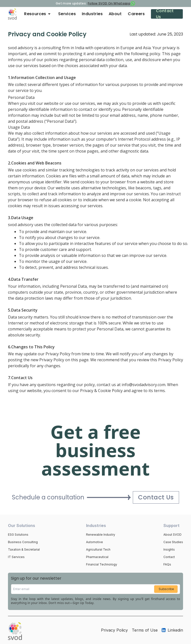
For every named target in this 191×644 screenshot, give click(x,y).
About (115, 14)
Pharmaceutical (97, 557)
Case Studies (173, 542)
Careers (136, 14)
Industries (92, 14)
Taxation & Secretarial (24, 549)
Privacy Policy (114, 630)
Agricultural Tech (98, 549)
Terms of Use (145, 630)
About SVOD (172, 535)
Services (67, 14)
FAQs (167, 564)
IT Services (16, 557)
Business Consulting (23, 542)
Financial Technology (102, 564)
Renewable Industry (101, 535)
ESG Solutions (18, 535)
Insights (169, 549)
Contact (169, 557)
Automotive (95, 542)
